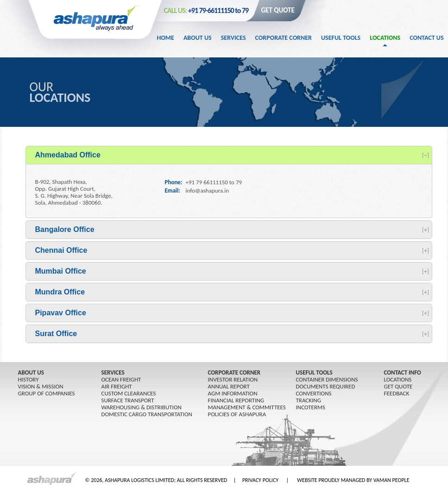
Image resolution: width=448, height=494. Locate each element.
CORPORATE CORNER (234, 372)
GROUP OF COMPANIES (47, 393)
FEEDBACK (397, 393)
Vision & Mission (41, 386)
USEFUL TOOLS (314, 372)
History (28, 379)
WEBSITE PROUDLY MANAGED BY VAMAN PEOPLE (353, 480)
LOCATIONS (398, 379)
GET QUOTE (278, 10)
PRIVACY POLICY (260, 480)
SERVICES (113, 372)
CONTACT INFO (403, 372)
